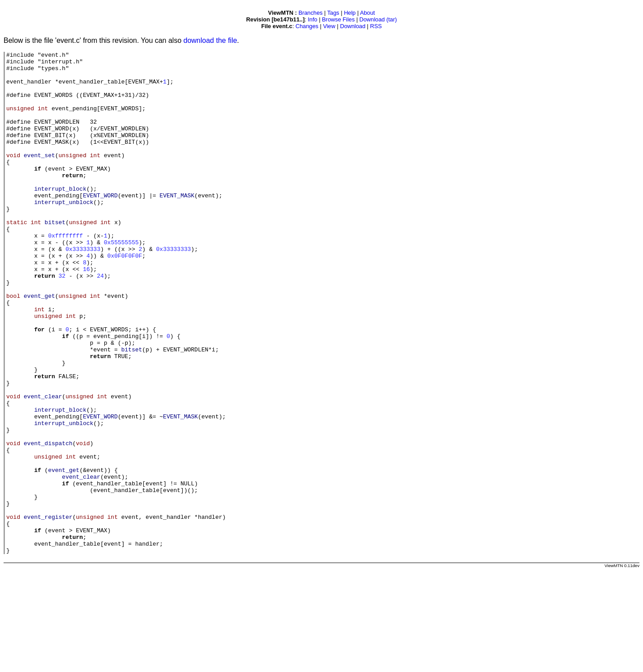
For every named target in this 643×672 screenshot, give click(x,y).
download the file (210, 40)
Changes (307, 26)
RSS (376, 26)
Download (353, 26)
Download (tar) (378, 19)
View (329, 26)
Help (350, 13)
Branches (310, 13)
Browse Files (338, 19)
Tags (333, 13)
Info (312, 19)
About (367, 13)
